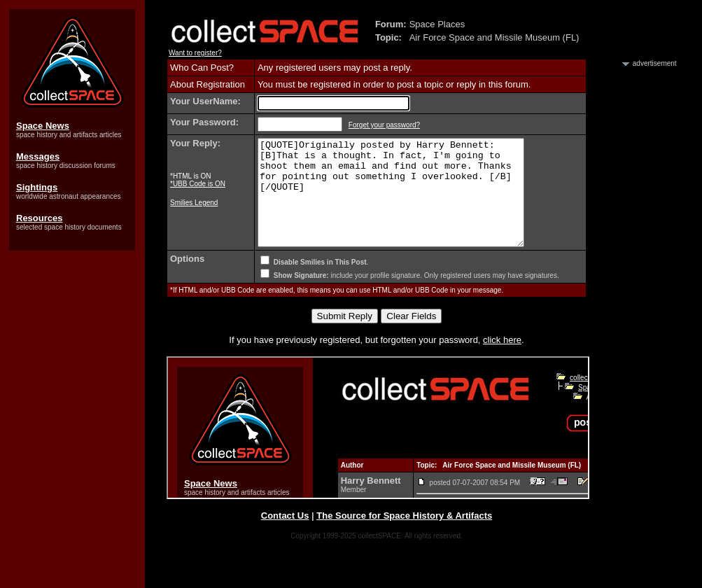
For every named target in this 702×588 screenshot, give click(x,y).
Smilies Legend (194, 203)
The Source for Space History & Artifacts (404, 537)
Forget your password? (384, 125)
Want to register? (195, 53)
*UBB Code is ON (198, 184)
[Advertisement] (639, 279)
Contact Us (285, 537)
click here (502, 361)
